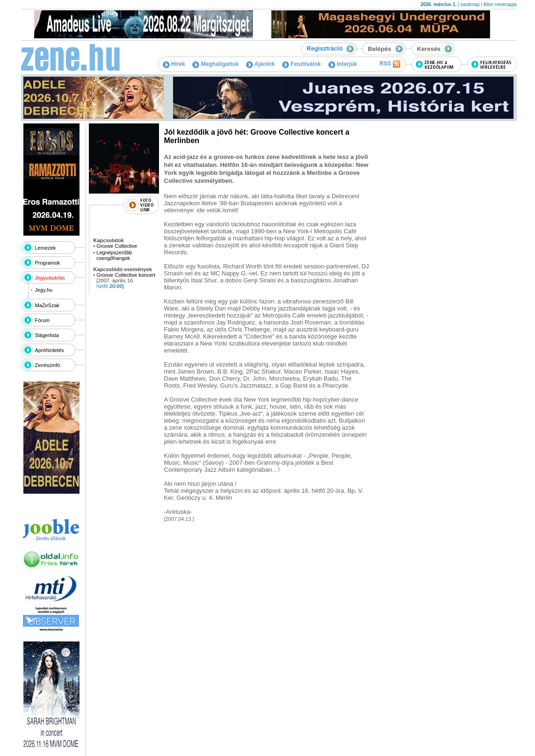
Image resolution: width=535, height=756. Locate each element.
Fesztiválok (301, 64)
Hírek (174, 64)
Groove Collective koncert (126, 275)
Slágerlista (47, 335)
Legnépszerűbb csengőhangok (114, 255)
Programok (48, 263)
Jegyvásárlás (50, 278)
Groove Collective (117, 246)
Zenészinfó (48, 365)
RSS (390, 64)
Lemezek (46, 248)
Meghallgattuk (215, 64)
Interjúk (343, 64)
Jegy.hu (43, 290)
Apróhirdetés (50, 350)
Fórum (43, 320)
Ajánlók (260, 64)
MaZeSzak (47, 305)
